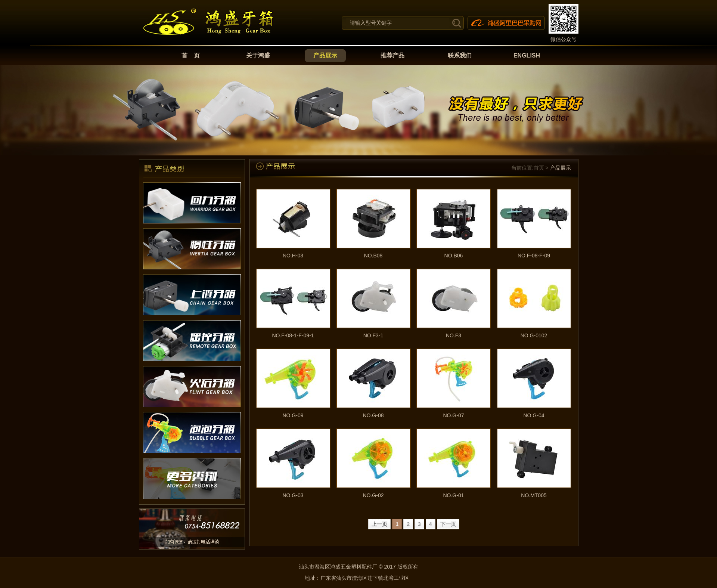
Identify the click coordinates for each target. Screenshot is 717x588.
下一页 (448, 524)
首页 (539, 168)
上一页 (379, 524)
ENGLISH (527, 55)
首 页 (191, 55)
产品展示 (325, 55)
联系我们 (460, 55)
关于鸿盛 (258, 55)
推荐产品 (392, 55)
